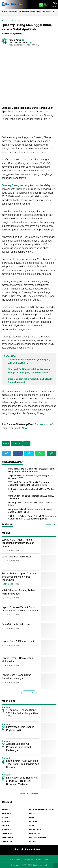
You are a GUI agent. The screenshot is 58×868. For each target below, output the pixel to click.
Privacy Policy (28, 859)
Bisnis (5, 817)
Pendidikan (35, 833)
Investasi (6, 829)
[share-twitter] (29, 453)
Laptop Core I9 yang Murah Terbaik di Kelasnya (16, 677)
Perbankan (7, 837)
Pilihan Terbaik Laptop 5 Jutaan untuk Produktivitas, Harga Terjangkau (19, 577)
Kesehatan (7, 833)
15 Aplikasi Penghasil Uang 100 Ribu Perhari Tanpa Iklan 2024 (22, 713)
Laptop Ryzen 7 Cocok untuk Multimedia (17, 660)
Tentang (39, 859)
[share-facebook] (18, 453)
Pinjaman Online (38, 837)
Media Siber (15, 859)
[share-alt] (6, 453)
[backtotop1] (55, 865)
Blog (31, 817)
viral (20, 21)
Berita (7, 21)
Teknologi (7, 841)
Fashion (33, 821)
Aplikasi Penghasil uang (30, 12)
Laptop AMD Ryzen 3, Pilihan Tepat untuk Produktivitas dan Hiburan (18, 543)
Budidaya (6, 821)
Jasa (46, 859)
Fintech (6, 825)
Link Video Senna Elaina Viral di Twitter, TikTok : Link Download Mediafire (22, 781)
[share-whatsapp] (40, 453)
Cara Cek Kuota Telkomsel (16, 624)
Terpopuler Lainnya (29, 793)
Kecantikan (35, 829)
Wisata (33, 841)
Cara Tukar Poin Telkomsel (16, 557)
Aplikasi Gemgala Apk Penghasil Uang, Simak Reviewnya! (19, 747)
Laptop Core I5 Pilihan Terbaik (18, 641)
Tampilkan (50, 524)
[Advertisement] (29, 77)
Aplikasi (13, 12)
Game (32, 825)
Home (5, 12)
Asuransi (47, 12)
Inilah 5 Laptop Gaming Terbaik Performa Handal (19, 592)
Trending (14, 21)
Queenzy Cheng (10, 185)
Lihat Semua (29, 693)
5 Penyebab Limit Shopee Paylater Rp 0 (20, 729)
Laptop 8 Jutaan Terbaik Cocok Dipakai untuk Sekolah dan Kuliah (20, 609)
